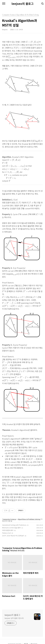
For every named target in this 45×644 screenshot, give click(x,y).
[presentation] (32, 42)
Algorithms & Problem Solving (29, 519)
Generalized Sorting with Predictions (14, 525)
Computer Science (9, 519)
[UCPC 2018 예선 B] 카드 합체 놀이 (13, 536)
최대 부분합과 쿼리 (8, 530)
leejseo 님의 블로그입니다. (14, 618)
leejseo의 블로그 (22, 4)
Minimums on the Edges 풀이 (11, 528)
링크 (13, 500)
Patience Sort (6, 533)
